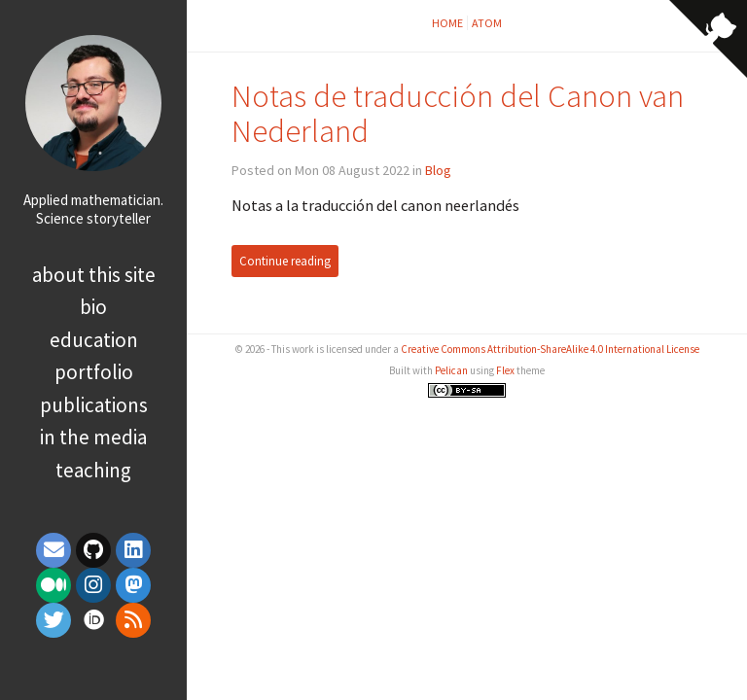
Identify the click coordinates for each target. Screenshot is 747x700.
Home (447, 23)
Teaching (93, 470)
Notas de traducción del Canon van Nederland (458, 113)
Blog (438, 170)
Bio (93, 307)
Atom (487, 23)
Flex (505, 370)
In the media (93, 437)
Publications (94, 405)
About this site (94, 275)
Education (94, 340)
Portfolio (94, 372)
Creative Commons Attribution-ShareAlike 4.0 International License (550, 349)
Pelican (451, 370)
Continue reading (285, 261)
